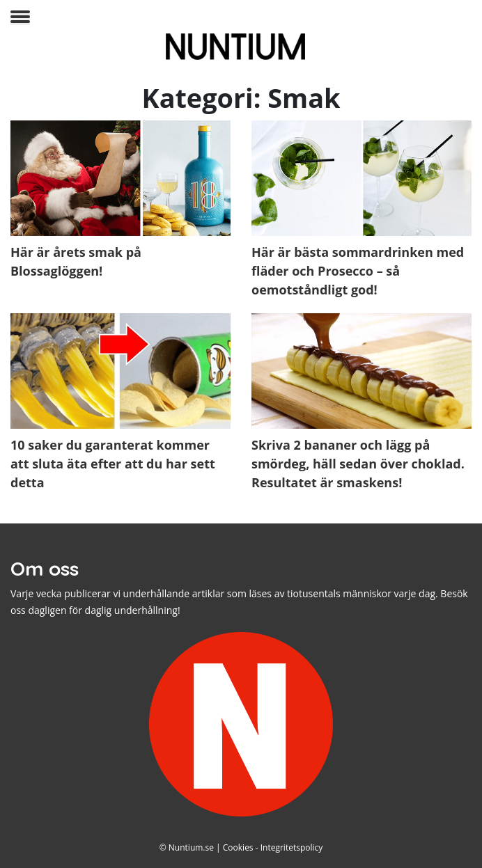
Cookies (238, 847)
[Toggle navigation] (20, 18)
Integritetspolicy (292, 847)
